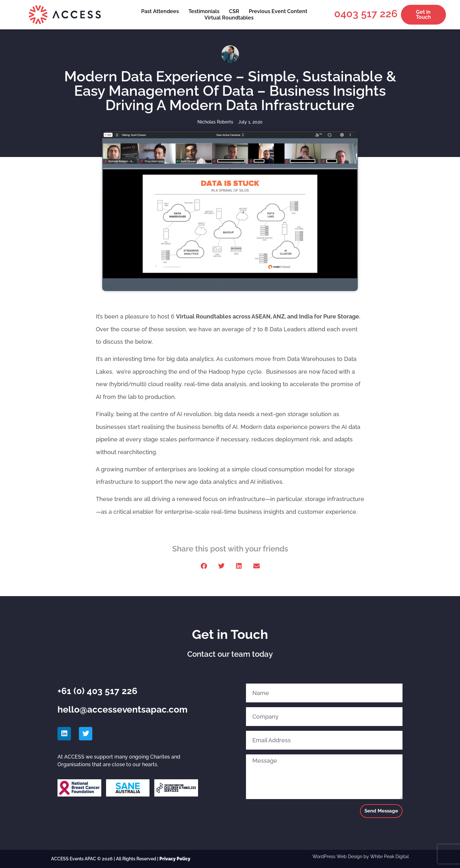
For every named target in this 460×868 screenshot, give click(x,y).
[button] (204, 566)
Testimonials (204, 11)
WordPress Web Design (337, 857)
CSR (234, 11)
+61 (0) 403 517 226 (97, 691)
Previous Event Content (278, 11)
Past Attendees (160, 11)
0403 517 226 (366, 14)
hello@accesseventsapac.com (123, 710)
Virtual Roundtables (229, 18)
